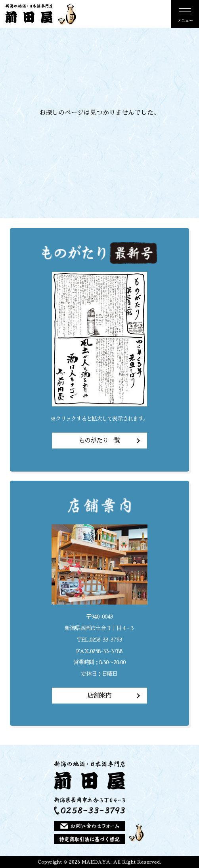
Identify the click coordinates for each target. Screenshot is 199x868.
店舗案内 (99, 696)
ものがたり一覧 (99, 441)
